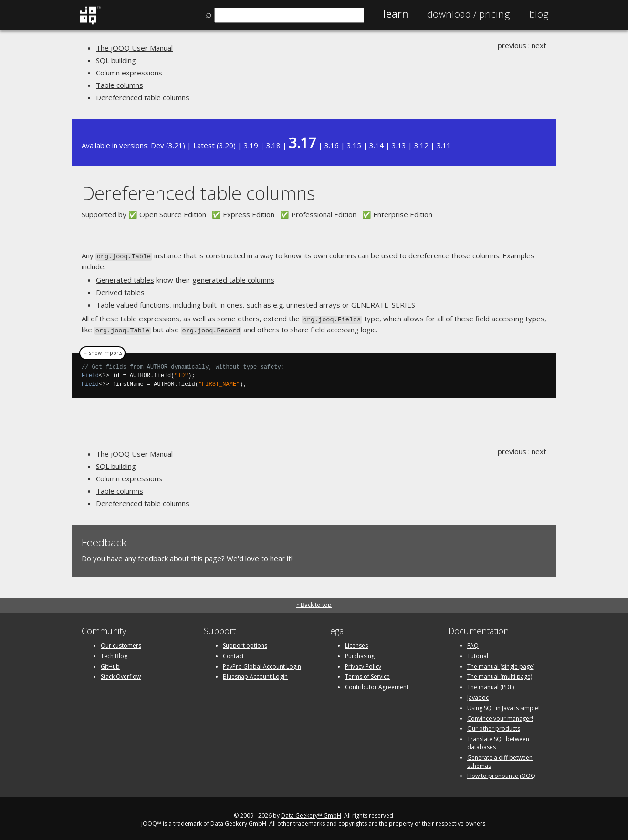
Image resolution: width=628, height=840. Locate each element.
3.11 (444, 145)
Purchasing (360, 653)
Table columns (120, 85)
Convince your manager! (500, 716)
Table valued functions (133, 304)
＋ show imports (102, 351)
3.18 (273, 145)
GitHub (110, 664)
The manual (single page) (501, 664)
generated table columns (233, 279)
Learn (396, 14)
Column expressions (129, 73)
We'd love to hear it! (260, 556)
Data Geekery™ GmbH (311, 813)
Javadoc (478, 695)
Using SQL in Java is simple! (503, 705)
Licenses (356, 643)
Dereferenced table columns (143, 97)
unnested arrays (313, 304)
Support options (245, 643)
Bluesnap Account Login (255, 674)
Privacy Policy (363, 664)
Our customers (121, 643)
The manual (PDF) (491, 684)
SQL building (116, 60)
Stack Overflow (121, 674)
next (539, 45)
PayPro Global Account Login (262, 664)
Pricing (469, 14)
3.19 (251, 145)
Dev (157, 145)
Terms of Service (367, 674)
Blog (539, 14)
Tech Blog (114, 653)
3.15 (354, 145)
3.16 (332, 145)
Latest (204, 145)
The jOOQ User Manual (134, 48)
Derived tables (120, 292)
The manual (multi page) (500, 674)
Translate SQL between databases (498, 740)
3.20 (226, 145)
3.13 (399, 145)
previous (512, 45)
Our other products (494, 726)
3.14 (377, 145)
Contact (233, 653)
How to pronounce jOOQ (501, 773)
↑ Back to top (314, 602)
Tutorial (478, 653)
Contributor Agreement (377, 684)
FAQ (473, 643)
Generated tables (125, 279)
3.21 (176, 145)
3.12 (421, 145)
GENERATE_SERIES (383, 304)
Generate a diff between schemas (500, 759)
